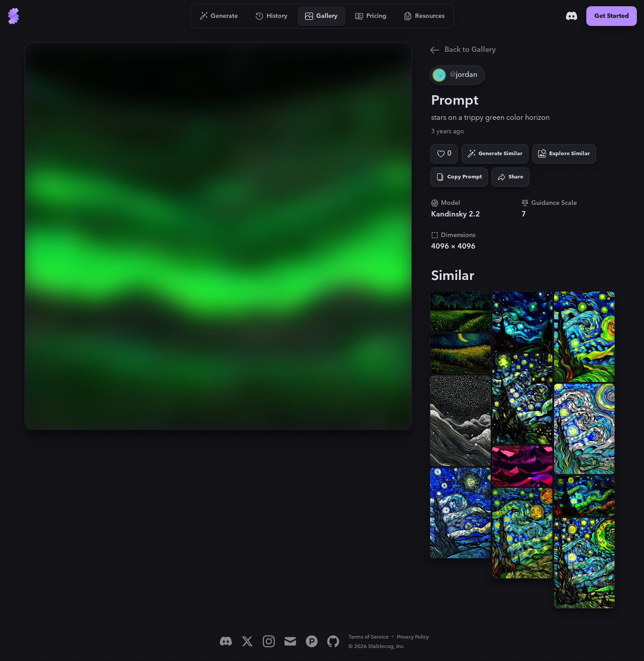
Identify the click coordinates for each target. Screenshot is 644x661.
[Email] (290, 641)
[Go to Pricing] (371, 16)
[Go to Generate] (219, 16)
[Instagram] (269, 641)
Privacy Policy (413, 637)
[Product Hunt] (312, 641)
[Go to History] (272, 16)
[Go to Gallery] (322, 16)
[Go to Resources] (424, 16)
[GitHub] (333, 641)
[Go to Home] (13, 16)
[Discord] (572, 16)
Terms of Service (369, 637)
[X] (247, 641)
